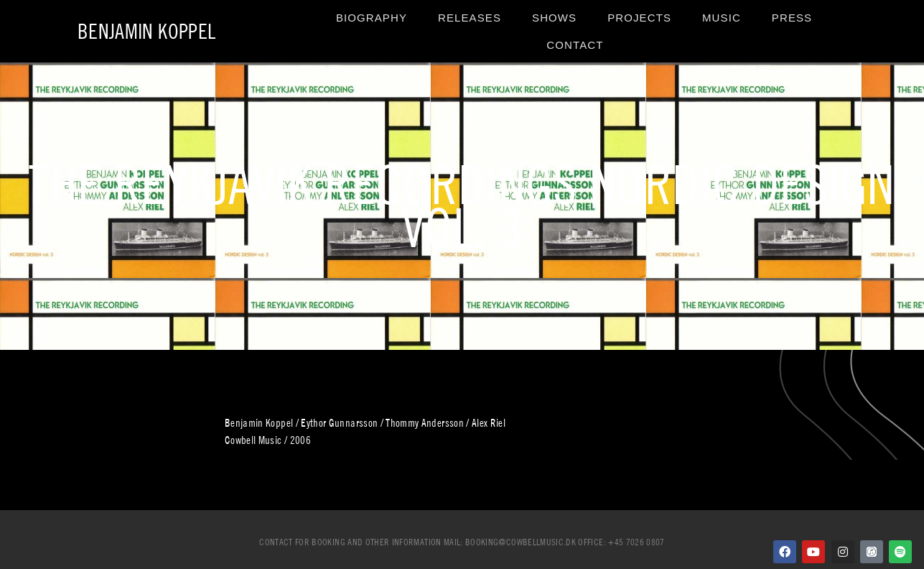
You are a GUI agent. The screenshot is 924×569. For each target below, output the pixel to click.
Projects (639, 18)
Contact (575, 45)
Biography (372, 18)
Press (792, 18)
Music (722, 18)
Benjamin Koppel (146, 31)
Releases (470, 18)
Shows (554, 18)
